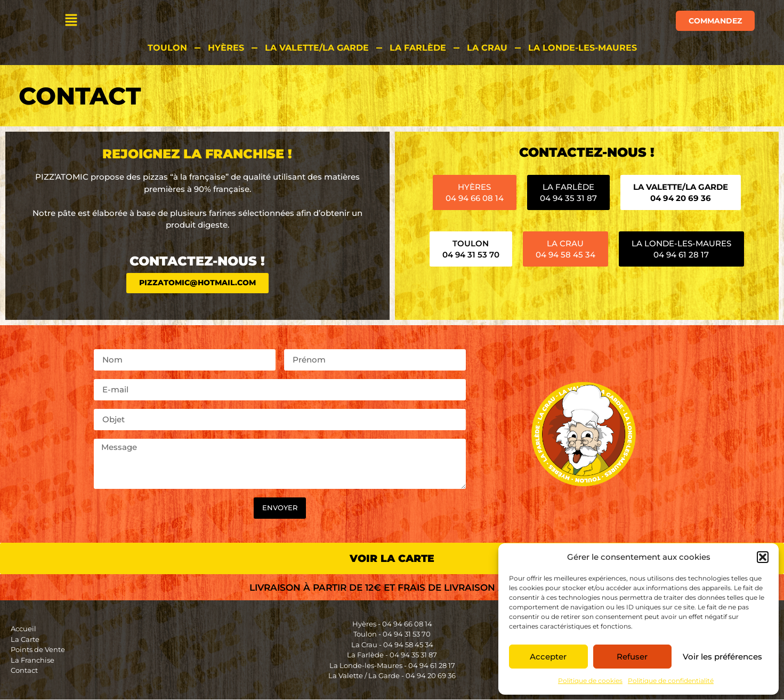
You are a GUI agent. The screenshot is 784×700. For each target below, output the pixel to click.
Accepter (548, 657)
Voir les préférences (722, 657)
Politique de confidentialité (671, 681)
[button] (763, 557)
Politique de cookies (590, 681)
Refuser (632, 657)
